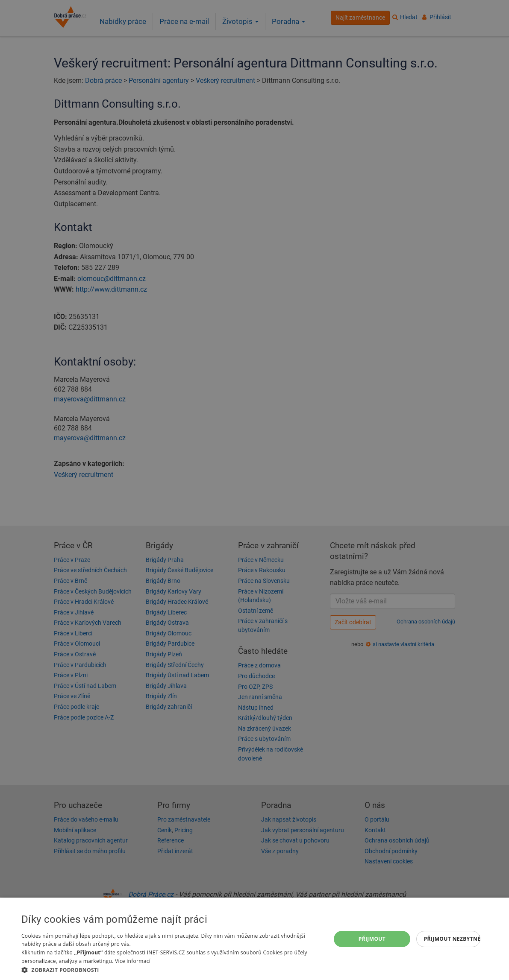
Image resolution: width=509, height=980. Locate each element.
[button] (172, 970)
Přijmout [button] (372, 939)
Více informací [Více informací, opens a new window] (133, 961)
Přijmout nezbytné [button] (452, 939)
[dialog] (254, 939)
